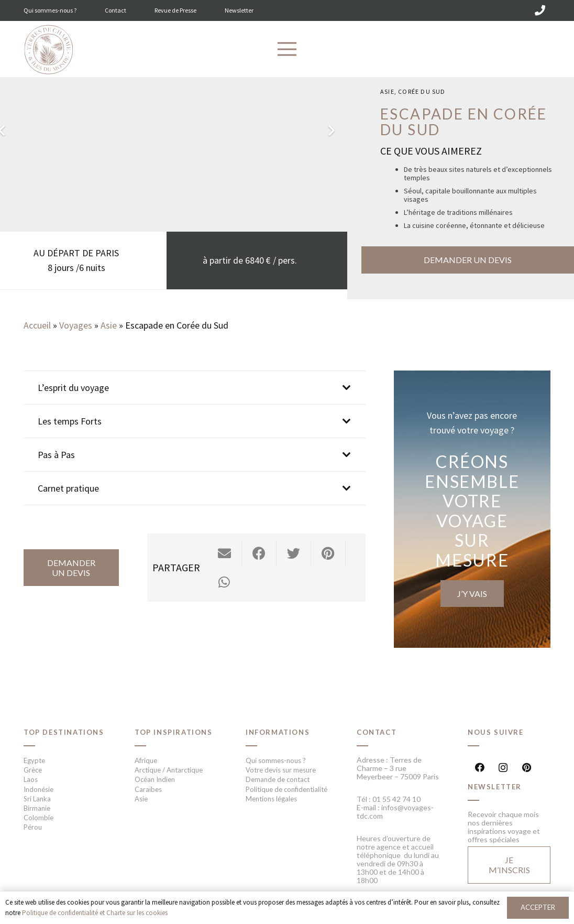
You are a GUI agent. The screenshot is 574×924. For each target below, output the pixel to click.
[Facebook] (479, 768)
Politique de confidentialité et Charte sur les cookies (95, 913)
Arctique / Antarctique (169, 770)
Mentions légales (271, 799)
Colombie (38, 818)
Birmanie (37, 808)
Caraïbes (148, 789)
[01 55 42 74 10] (540, 10)
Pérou (33, 827)
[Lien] (48, 50)
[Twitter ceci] (294, 553)
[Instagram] (503, 768)
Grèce (33, 770)
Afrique (146, 760)
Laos (31, 779)
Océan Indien (155, 779)
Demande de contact (278, 779)
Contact (115, 10)
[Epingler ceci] (328, 553)
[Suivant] (331, 130)
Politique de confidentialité (286, 789)
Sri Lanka (37, 799)
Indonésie (38, 789)
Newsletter (239, 10)
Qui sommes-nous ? (50, 10)
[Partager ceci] (259, 553)
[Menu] (287, 49)
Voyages (76, 325)
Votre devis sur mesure (281, 770)
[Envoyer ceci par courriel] (225, 553)
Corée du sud (422, 91)
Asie (387, 91)
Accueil (37, 325)
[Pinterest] (527, 768)
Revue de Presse (175, 10)
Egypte (34, 760)
